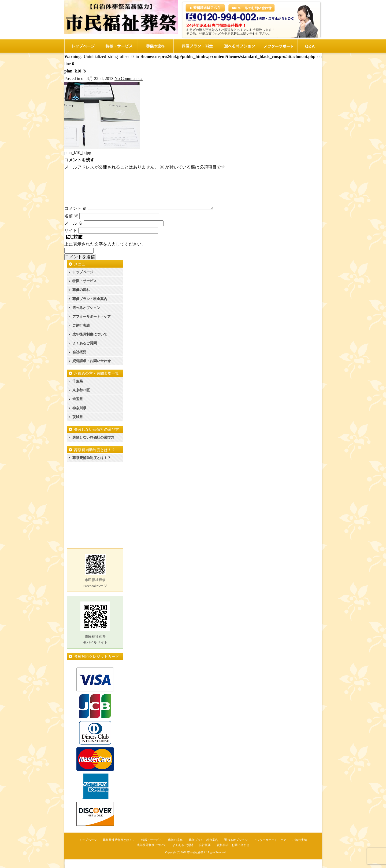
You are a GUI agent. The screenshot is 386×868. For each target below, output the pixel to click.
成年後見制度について (90, 343)
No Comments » (129, 79)
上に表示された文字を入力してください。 (105, 253)
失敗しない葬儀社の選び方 (93, 446)
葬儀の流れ (81, 298)
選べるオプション (86, 316)
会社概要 (79, 361)
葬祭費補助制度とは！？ (92, 466)
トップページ (83, 281)
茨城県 (78, 426)
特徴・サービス (85, 289)
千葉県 (78, 390)
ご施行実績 (81, 334)
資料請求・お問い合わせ (92, 369)
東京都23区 (81, 399)
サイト (71, 239)
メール (73, 232)
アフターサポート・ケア (92, 325)
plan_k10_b (75, 71)
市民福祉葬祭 (195, 861)
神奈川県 (79, 417)
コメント (76, 217)
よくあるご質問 (85, 352)
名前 (71, 225)
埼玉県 (78, 408)
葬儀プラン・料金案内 (90, 307)
